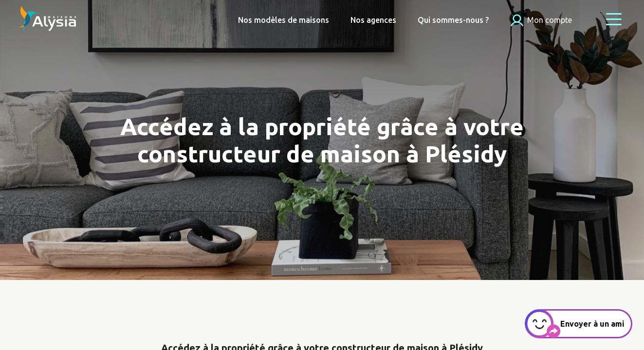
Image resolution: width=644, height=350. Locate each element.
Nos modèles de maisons (284, 20)
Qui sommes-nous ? (453, 20)
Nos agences (373, 20)
